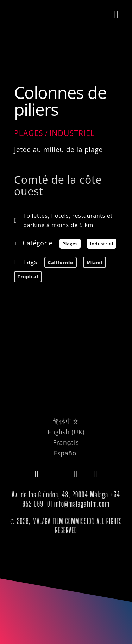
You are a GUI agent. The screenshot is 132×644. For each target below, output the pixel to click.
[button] (116, 15)
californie (61, 262)
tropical (28, 276)
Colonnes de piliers (60, 101)
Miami (95, 262)
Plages (29, 133)
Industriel (72, 133)
